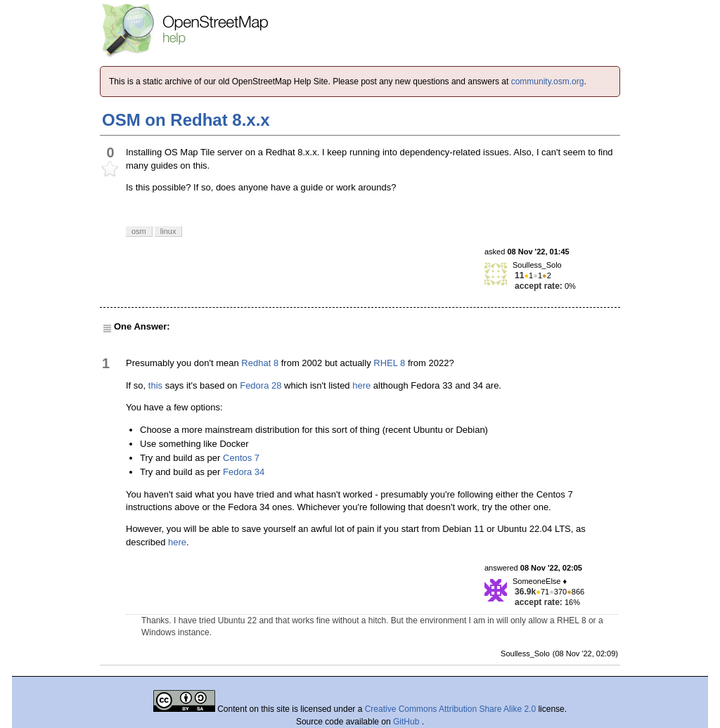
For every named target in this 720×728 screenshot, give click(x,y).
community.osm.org (548, 82)
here (361, 385)
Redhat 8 (260, 363)
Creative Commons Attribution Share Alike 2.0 (450, 709)
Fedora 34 (244, 472)
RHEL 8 (389, 363)
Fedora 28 (261, 385)
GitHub (407, 722)
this (155, 385)
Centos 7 (241, 458)
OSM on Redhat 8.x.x (186, 120)
